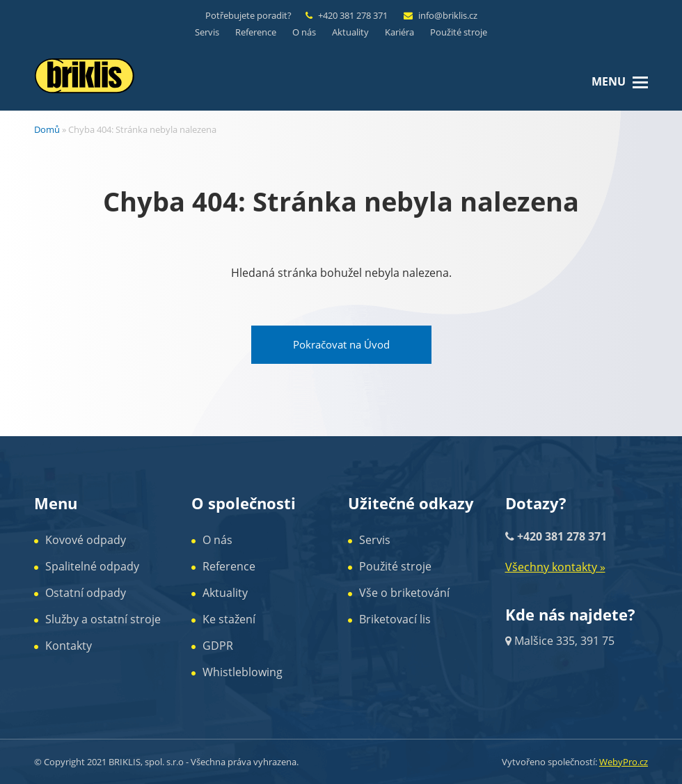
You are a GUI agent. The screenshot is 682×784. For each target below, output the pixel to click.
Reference (229, 566)
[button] (640, 81)
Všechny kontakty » (555, 567)
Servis (375, 540)
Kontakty (69, 646)
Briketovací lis (395, 619)
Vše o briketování (404, 593)
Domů (47, 129)
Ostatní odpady (86, 593)
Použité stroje (395, 566)
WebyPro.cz (624, 762)
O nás (217, 540)
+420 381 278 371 (353, 15)
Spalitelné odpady (92, 566)
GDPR (218, 646)
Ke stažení (229, 619)
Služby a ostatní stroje (103, 619)
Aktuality (225, 593)
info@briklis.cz (448, 15)
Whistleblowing (243, 672)
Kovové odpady (86, 540)
